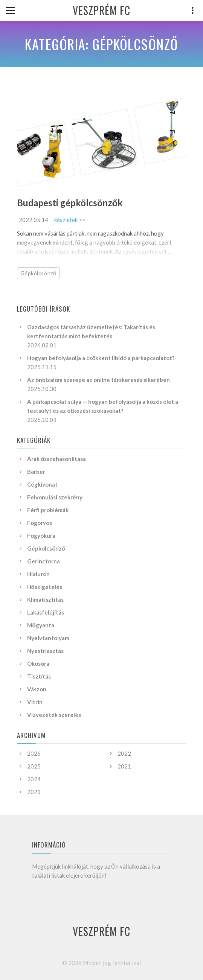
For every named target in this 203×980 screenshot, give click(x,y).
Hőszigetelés (45, 587)
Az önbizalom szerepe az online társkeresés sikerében (98, 380)
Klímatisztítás (45, 600)
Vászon (37, 689)
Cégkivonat (42, 484)
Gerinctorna (43, 561)
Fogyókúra (41, 536)
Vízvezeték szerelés (54, 715)
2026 (34, 753)
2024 (34, 779)
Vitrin (35, 702)
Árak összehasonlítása (56, 459)
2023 (34, 792)
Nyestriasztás (45, 651)
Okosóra (38, 663)
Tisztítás (39, 676)
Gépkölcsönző (38, 273)
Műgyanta (41, 625)
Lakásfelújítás (46, 612)
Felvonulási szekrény (55, 497)
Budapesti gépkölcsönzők (70, 203)
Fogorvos (40, 523)
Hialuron (38, 574)
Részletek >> (69, 220)
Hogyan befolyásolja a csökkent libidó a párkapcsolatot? (101, 358)
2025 (34, 766)
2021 (124, 766)
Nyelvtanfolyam (48, 638)
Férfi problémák (48, 510)
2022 (124, 753)
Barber (36, 472)
